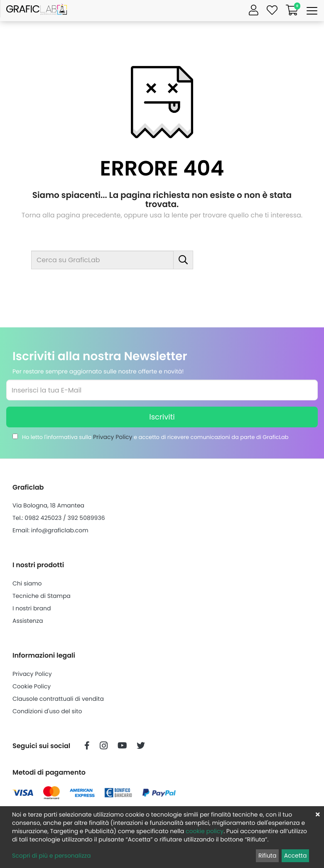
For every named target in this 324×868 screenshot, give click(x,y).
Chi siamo (27, 583)
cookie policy (205, 831)
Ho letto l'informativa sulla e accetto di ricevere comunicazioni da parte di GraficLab (155, 437)
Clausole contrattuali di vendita (58, 699)
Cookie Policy (32, 686)
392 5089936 (86, 518)
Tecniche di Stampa (42, 596)
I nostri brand (32, 608)
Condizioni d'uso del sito (47, 711)
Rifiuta (268, 856)
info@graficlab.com (60, 530)
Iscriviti (162, 417)
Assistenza (28, 621)
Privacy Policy (113, 437)
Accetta (296, 856)
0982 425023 (43, 518)
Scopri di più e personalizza (51, 856)
